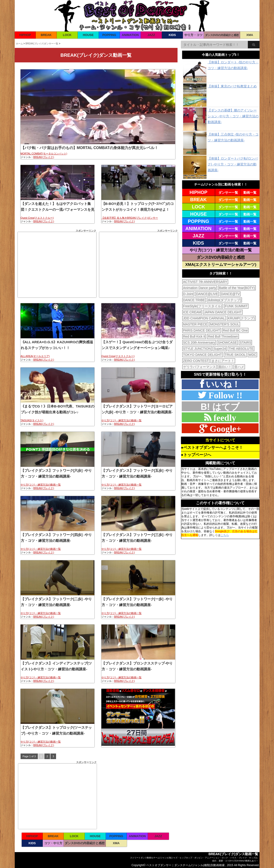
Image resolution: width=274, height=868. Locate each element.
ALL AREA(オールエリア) (35, 356)
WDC (252, 355)
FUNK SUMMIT (236, 306)
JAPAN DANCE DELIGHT (223, 312)
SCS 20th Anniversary (199, 343)
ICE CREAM (192, 312)
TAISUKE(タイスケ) (32, 420)
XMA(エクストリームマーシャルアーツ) (221, 265)
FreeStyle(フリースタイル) (203, 306)
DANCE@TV (230, 294)
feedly (224, 418)
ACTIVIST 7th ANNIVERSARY (205, 282)
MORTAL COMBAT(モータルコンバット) (44, 154)
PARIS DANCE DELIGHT (202, 330)
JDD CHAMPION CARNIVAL (204, 318)
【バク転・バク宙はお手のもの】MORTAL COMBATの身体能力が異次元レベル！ (89, 148)
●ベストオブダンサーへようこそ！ (212, 448)
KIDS (172, 35)
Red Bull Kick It (194, 336)
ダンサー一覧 (228, 193)
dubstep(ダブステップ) (224, 300)
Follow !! (224, 395)
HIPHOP (25, 35)
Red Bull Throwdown (223, 336)
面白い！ (225, 367)
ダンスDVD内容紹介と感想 (221, 257)
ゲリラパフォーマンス (199, 367)
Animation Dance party (200, 288)
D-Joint (188, 294)
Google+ (224, 429)
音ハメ (239, 367)
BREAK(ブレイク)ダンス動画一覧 (233, 854)
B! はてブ (220, 407)
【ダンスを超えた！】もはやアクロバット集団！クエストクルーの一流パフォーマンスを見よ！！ (58, 209)
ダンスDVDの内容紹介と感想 (222, 35)
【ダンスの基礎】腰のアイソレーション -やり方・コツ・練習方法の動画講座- (233, 116)
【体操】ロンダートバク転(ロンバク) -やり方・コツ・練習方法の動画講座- (233, 164)
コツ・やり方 (53, 843)
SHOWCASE (227, 343)
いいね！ (222, 384)
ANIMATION (130, 35)
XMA (250, 35)
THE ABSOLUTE (241, 349)
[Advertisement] (57, 265)
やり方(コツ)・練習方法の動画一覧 (121, 420)
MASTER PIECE (195, 324)
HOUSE (88, 35)
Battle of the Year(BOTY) (237, 288)
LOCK (67, 35)
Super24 (220, 349)
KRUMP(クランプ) (241, 318)
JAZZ (151, 35)
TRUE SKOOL (235, 355)
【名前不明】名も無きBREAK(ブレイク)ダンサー (130, 218)
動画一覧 (250, 193)
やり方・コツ (193, 35)
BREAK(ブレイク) (44, 157)
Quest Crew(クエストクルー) (37, 218)
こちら (225, 535)
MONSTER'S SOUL (225, 324)
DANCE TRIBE (194, 300)
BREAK (46, 35)
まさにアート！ (223, 361)
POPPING (109, 35)
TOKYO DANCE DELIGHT (203, 355)
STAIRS (246, 343)
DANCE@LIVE (207, 294)
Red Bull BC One (235, 330)
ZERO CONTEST (196, 361)
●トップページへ (196, 455)
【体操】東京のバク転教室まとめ (232, 86)
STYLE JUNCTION (197, 349)
